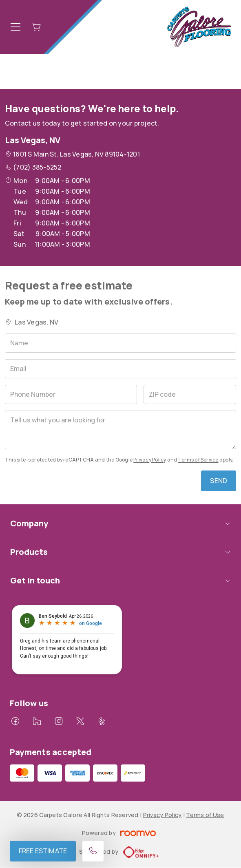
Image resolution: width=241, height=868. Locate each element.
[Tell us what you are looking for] (120, 430)
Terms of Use (205, 815)
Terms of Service (198, 460)
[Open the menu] (15, 27)
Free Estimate (43, 851)
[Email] (120, 369)
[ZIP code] (190, 394)
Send (219, 481)
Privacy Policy (150, 460)
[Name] (120, 343)
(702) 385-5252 (37, 167)
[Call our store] (93, 851)
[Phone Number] (71, 394)
